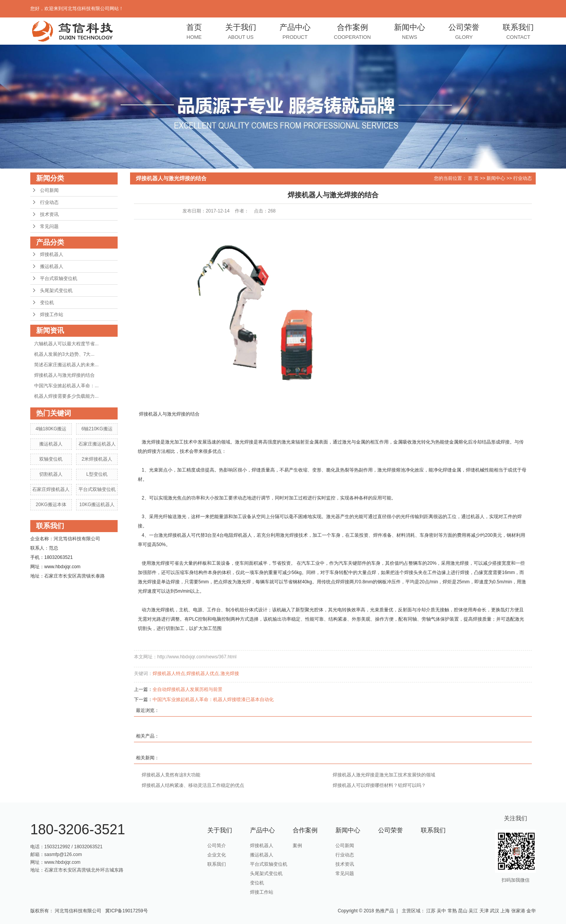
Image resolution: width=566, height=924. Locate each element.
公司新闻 (49, 190)
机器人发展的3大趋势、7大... (64, 354)
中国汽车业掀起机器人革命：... (66, 386)
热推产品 (385, 911)
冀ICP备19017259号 (126, 911)
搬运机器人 (52, 266)
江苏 (431, 911)
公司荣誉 (464, 32)
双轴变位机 (51, 459)
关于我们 (241, 32)
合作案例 (352, 32)
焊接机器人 (52, 254)
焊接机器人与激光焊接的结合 (64, 375)
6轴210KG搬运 (97, 429)
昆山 (463, 911)
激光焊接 (230, 673)
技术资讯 (49, 214)
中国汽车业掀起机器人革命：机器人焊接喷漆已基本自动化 (213, 700)
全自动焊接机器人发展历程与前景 (188, 689)
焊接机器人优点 (203, 673)
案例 (297, 846)
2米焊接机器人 (97, 459)
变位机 (47, 303)
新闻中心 (410, 32)
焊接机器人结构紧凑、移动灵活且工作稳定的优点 (193, 785)
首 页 (473, 178)
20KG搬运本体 (51, 505)
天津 (484, 911)
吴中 (441, 911)
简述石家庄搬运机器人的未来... (66, 365)
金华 (531, 911)
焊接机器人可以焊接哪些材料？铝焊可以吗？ (379, 785)
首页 (194, 32)
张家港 (518, 911)
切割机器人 (51, 474)
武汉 (495, 911)
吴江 (473, 911)
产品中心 (295, 32)
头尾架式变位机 (56, 291)
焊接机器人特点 (169, 673)
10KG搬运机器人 (97, 505)
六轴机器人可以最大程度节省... (66, 344)
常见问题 (49, 226)
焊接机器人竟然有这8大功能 (171, 775)
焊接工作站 (52, 315)
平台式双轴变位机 (59, 278)
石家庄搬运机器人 (97, 444)
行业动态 (49, 202)
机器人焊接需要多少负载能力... (66, 396)
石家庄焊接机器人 (51, 489)
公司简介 (217, 846)
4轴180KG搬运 (51, 429)
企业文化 (217, 855)
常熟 (452, 911)
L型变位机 (97, 474)
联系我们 (518, 32)
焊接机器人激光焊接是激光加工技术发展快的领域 (384, 775)
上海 (505, 911)
